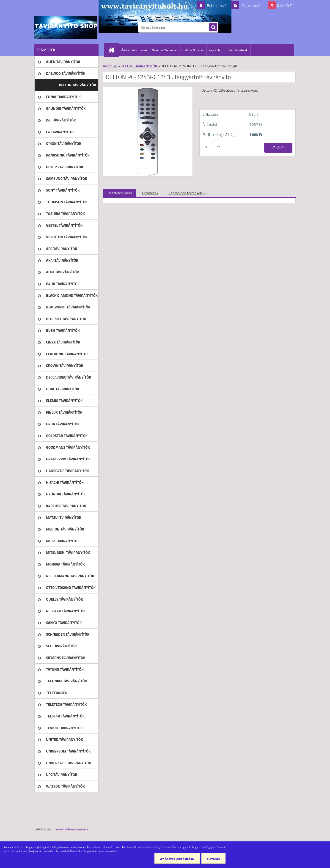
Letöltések (150, 193)
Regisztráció (250, 5)
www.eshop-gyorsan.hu (74, 829)
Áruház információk (134, 50)
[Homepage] (113, 50)
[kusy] (208, 147)
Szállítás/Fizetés (193, 50)
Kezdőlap (110, 66)
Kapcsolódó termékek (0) (187, 193)
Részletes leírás (120, 193)
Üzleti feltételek (237, 50)
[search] (213, 27)
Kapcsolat (215, 50)
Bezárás (213, 859)
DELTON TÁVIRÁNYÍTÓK (139, 66)
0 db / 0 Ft (285, 5)
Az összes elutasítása (177, 859)
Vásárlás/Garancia (164, 50)
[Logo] (66, 27)
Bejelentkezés (217, 5)
